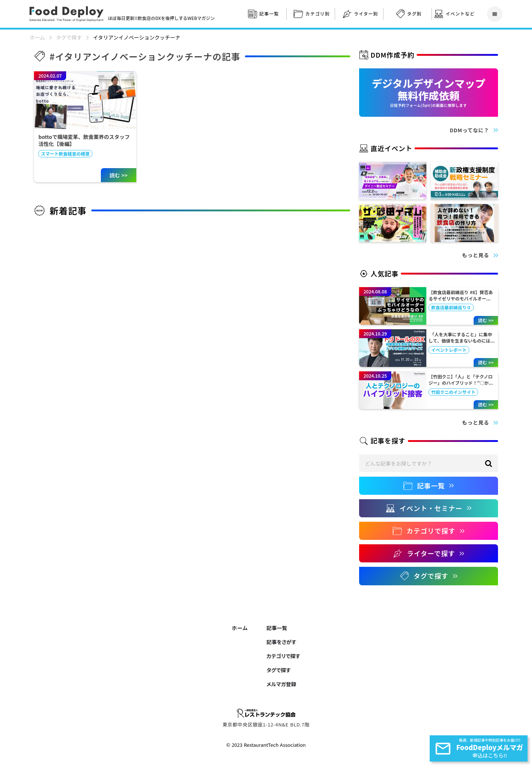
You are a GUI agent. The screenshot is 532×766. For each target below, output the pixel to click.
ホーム (37, 38)
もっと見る (476, 255)
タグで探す (69, 38)
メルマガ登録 (281, 684)
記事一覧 (277, 628)
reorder (495, 14)
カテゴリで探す (283, 656)
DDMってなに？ (469, 130)
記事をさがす (281, 642)
